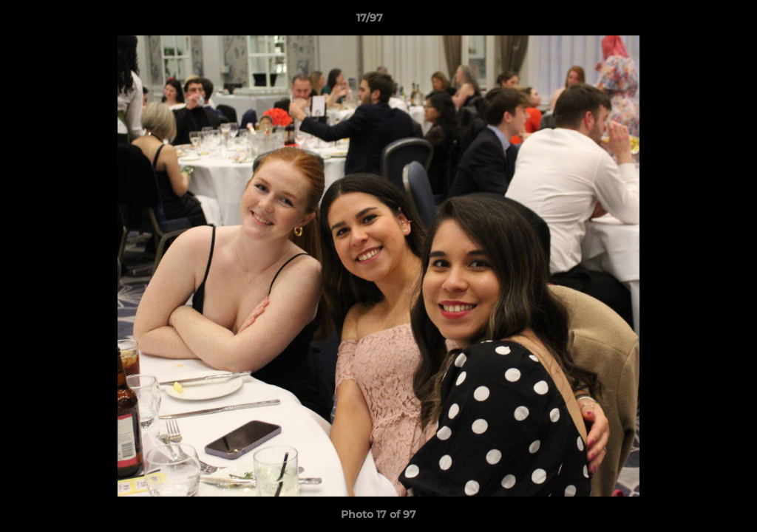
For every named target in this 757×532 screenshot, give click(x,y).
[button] (695, 21)
